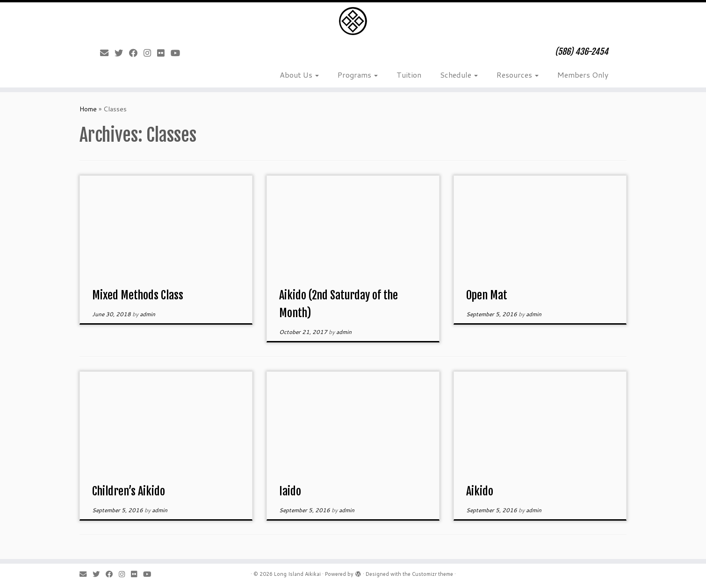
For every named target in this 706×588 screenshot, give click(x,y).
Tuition (409, 75)
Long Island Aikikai (297, 574)
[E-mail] (107, 53)
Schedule (459, 75)
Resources (518, 75)
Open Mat (487, 295)
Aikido (480, 491)
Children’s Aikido (129, 491)
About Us (299, 75)
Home (88, 109)
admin (148, 314)
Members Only (583, 75)
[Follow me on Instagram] (150, 53)
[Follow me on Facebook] (136, 53)
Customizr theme (432, 574)
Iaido (290, 491)
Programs (358, 75)
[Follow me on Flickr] (164, 53)
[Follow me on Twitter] (122, 53)
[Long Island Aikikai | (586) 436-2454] (353, 21)
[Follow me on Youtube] (178, 53)
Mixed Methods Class (138, 295)
